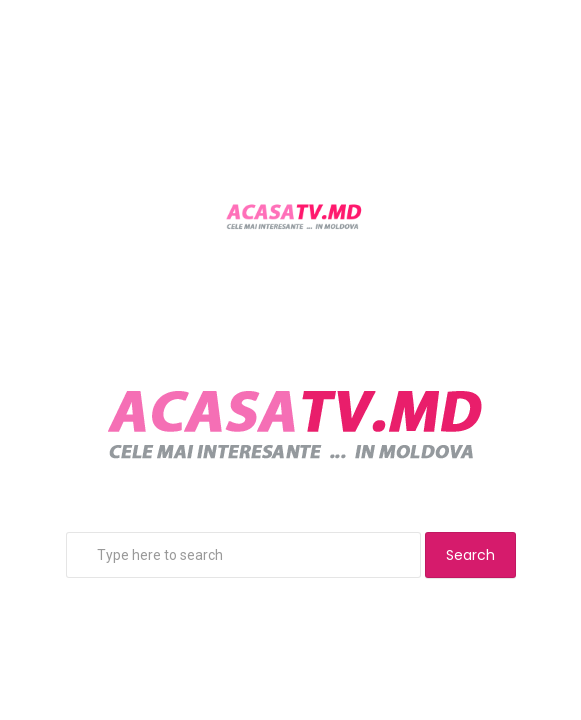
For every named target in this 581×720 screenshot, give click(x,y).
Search (470, 555)
